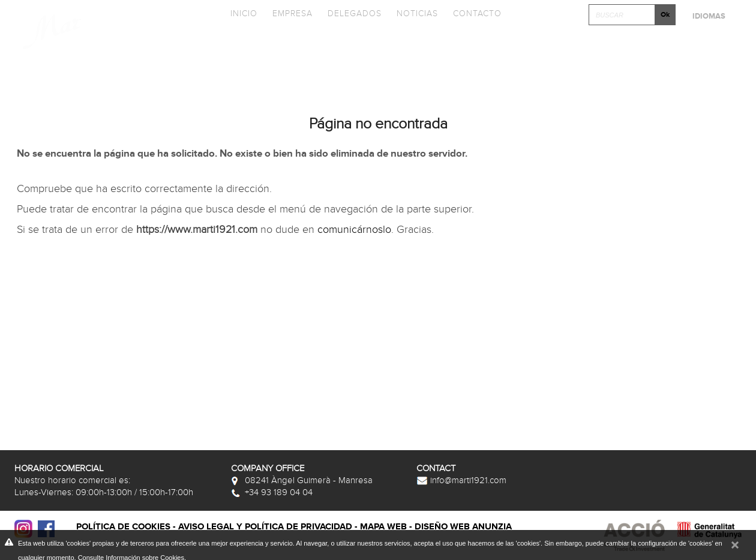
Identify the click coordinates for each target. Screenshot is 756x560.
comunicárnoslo (354, 230)
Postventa (703, 49)
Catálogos (353, 49)
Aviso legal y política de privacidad (265, 527)
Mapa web (383, 527)
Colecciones (265, 49)
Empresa (292, 14)
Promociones (442, 49)
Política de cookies (123, 527)
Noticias (417, 14)
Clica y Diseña (614, 49)
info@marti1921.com (461, 480)
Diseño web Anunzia (463, 527)
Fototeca (527, 49)
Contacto (477, 14)
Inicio (244, 14)
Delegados (355, 14)
